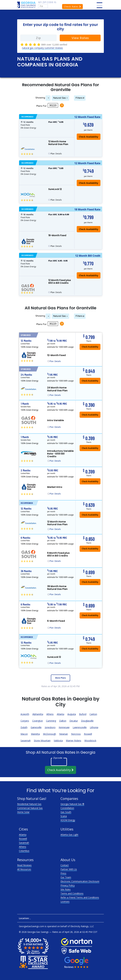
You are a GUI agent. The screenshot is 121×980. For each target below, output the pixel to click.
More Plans (60, 678)
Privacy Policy (68, 885)
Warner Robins (74, 741)
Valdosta (58, 741)
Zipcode (58, 758)
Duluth (24, 727)
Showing (40, 98)
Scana (64, 816)
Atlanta (60, 714)
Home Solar (23, 812)
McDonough (50, 734)
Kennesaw (64, 727)
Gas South (66, 812)
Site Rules (66, 889)
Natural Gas (60, 98)
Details (56, 154)
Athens (50, 714)
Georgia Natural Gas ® (72, 804)
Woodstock (90, 741)
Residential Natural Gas (29, 804)
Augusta (72, 714)
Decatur (74, 721)
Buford (83, 714)
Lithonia (94, 727)
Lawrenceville (80, 727)
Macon (24, 734)
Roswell (88, 734)
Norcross (76, 734)
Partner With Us (69, 869)
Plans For (41, 106)
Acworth (25, 714)
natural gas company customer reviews (42, 48)
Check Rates (72, 7)
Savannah (26, 741)
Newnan (64, 734)
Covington (38, 721)
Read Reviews (24, 865)
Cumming (51, 721)
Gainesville (36, 727)
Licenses (65, 901)
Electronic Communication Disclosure (80, 881)
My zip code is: (47, 2)
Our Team (66, 877)
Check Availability (88, 183)
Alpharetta (38, 714)
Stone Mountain (42, 741)
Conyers (25, 721)
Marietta (35, 734)
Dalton (63, 721)
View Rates (80, 38)
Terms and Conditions (72, 893)
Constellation (67, 808)
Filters (79, 98)
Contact (65, 865)
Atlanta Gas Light (69, 835)
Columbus (24, 851)
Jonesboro (50, 727)
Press (63, 873)
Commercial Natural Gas (30, 808)
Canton (93, 714)
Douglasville (87, 721)
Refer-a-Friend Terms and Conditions (80, 897)
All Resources (24, 869)
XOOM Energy (68, 820)
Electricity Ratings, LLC (82, 926)
